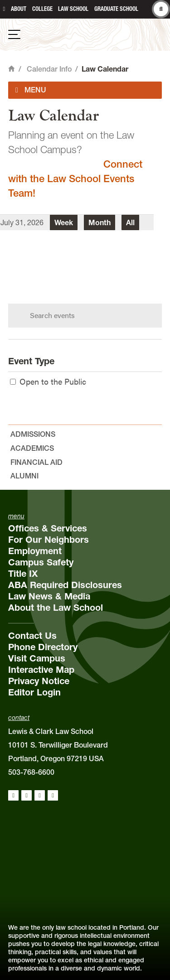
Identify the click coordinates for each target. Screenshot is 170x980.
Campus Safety (41, 562)
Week (64, 222)
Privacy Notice (39, 681)
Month (100, 222)
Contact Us (32, 636)
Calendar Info (49, 69)
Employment (35, 551)
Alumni (24, 476)
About (19, 9)
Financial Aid (36, 462)
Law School (73, 9)
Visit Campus (37, 658)
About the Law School (56, 608)
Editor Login (34, 692)
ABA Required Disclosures (65, 585)
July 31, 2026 (22, 222)
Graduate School (116, 9)
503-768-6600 (31, 772)
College (42, 9)
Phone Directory (43, 647)
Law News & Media (49, 596)
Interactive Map (41, 670)
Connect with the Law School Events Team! (75, 179)
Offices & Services (48, 528)
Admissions (33, 434)
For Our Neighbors (49, 540)
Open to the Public (48, 381)
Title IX (23, 574)
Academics (32, 448)
